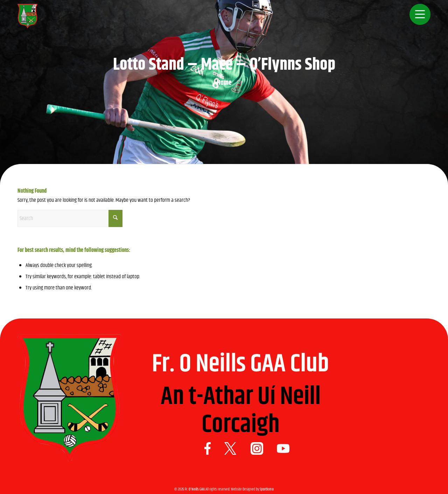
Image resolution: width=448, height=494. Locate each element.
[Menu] (418, 19)
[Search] (70, 218)
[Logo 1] (27, 19)
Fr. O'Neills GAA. (195, 489)
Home (224, 83)
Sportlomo (267, 489)
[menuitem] (418, 19)
